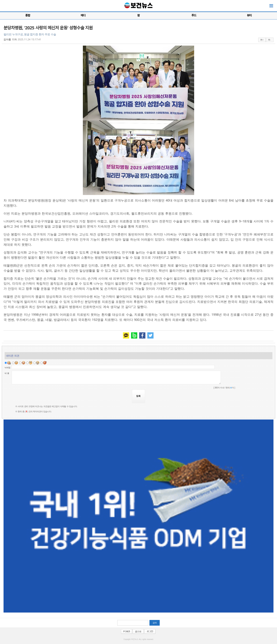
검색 (155, 623)
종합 (28, 15)
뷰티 (249, 15)
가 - (269, 40)
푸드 (194, 15)
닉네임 (8, 368)
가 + (262, 40)
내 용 (7, 373)
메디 (83, 15)
